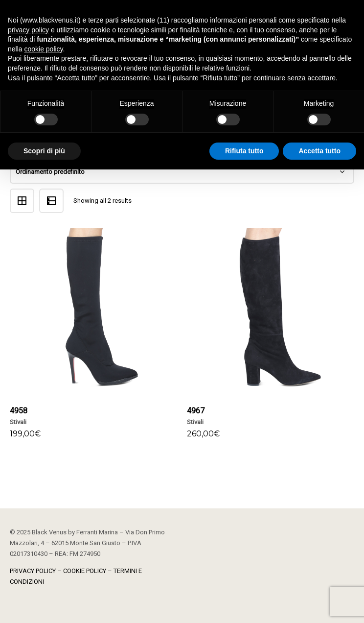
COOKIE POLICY (85, 571)
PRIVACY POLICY (33, 571)
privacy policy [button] (28, 30)
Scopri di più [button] (44, 151)
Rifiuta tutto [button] (244, 151)
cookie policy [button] (43, 49)
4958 (19, 411)
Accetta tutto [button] (319, 151)
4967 (196, 411)
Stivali (18, 422)
